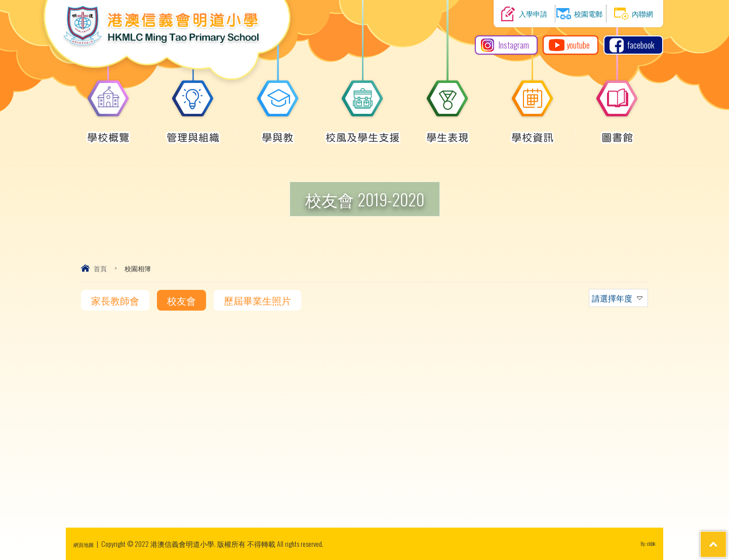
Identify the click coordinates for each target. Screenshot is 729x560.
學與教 (278, 132)
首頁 (100, 268)
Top (703, 515)
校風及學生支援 (363, 132)
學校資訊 (533, 132)
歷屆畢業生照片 (257, 300)
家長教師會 (115, 300)
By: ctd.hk (643, 544)
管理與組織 (193, 132)
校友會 (181, 300)
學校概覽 (108, 132)
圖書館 (617, 132)
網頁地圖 (88, 544)
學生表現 (448, 132)
